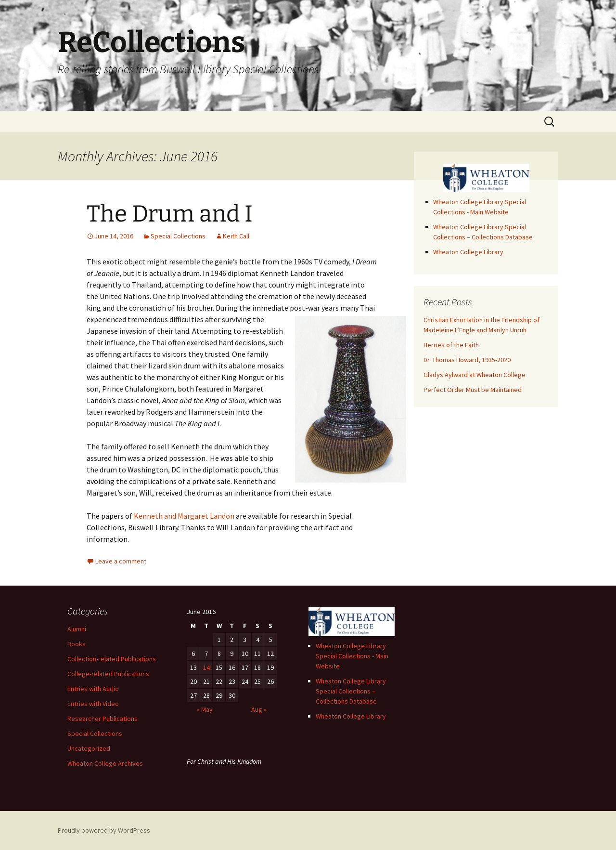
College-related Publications (108, 674)
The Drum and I (170, 214)
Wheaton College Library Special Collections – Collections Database (351, 691)
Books (77, 644)
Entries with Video (93, 704)
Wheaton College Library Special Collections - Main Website (352, 656)
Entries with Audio (93, 689)
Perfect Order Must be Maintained (473, 390)
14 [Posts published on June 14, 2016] (206, 667)
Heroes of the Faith (451, 345)
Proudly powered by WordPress (104, 830)
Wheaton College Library (468, 252)
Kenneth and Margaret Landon (184, 516)
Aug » (259, 709)
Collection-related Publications (112, 659)
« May (205, 709)
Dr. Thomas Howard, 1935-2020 (467, 360)
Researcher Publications (103, 719)
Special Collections (178, 236)
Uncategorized (89, 748)
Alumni (77, 629)
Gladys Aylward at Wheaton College (475, 375)
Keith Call (236, 236)
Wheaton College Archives (105, 763)
